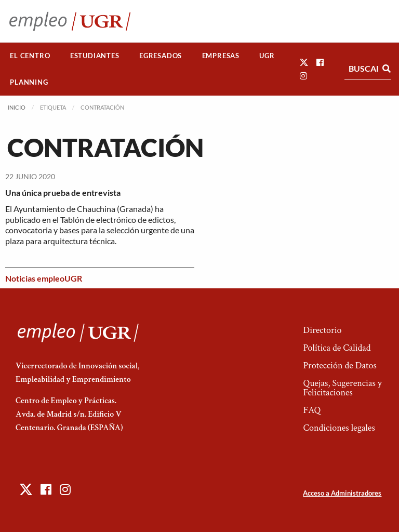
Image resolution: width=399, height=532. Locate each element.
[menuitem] (30, 56)
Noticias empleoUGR (44, 278)
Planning (29, 82)
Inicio (17, 107)
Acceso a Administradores (342, 493)
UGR (267, 56)
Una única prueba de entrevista (63, 192)
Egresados (161, 56)
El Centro (30, 56)
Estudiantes (95, 56)
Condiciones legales (339, 428)
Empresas (221, 56)
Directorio (322, 330)
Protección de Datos (340, 365)
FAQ (312, 410)
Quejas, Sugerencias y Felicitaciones (342, 388)
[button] (304, 62)
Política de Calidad (337, 348)
